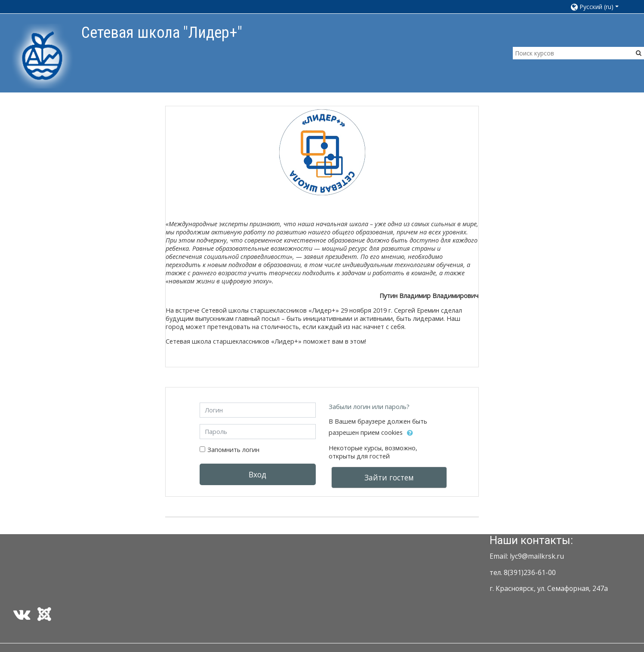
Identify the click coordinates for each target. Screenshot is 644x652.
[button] (599, 7)
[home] (42, 56)
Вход (257, 474)
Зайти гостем (389, 477)
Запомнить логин (233, 450)
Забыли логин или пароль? (369, 407)
